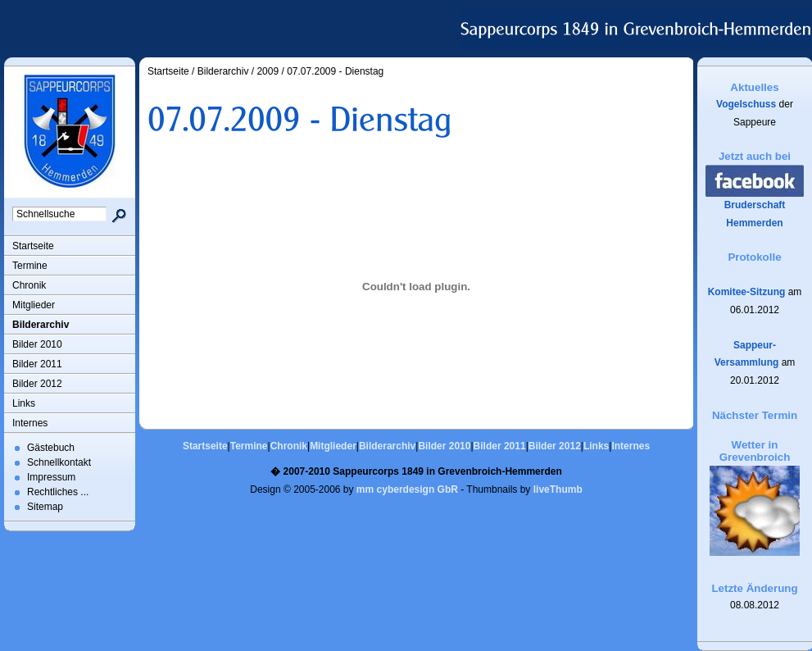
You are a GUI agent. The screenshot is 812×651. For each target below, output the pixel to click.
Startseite (33, 246)
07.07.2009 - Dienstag (335, 71)
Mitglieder (34, 305)
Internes (30, 423)
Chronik (29, 285)
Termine (30, 266)
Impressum (51, 477)
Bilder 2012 (37, 384)
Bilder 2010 (37, 344)
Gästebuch (51, 448)
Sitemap (45, 507)
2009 (268, 71)
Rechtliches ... (58, 492)
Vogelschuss (746, 104)
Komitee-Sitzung (747, 292)
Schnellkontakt (59, 462)
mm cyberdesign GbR (407, 489)
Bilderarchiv (41, 325)
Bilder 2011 (37, 364)
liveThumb (558, 489)
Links (24, 403)
